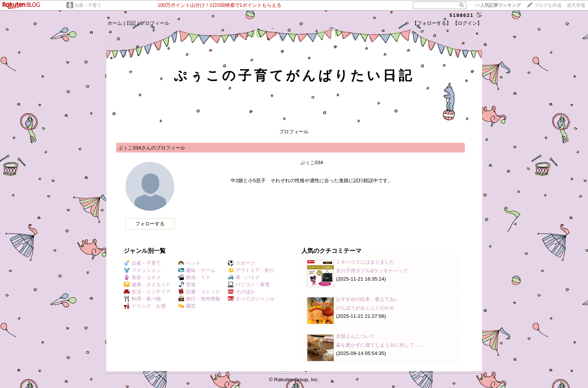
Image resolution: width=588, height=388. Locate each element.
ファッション (142, 270)
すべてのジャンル (251, 299)
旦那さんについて (355, 336)
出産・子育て (88, 5)
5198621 (462, 15)
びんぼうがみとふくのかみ (365, 308)
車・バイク (244, 277)
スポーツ (241, 263)
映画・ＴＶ (194, 277)
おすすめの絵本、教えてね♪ (367, 299)
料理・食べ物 (142, 299)
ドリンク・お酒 (145, 306)
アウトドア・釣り (251, 270)
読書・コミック (199, 292)
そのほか (241, 292)
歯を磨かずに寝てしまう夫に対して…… (380, 345)
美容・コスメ (142, 277)
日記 (131, 23)
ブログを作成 (548, 5)
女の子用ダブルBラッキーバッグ (372, 271)
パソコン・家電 (249, 285)
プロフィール (155, 23)
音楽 (187, 285)
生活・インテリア (147, 292)
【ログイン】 (467, 23)
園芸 (187, 306)
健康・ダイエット (147, 285)
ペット (189, 263)
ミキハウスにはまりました (365, 262)
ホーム (115, 23)
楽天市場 (576, 5)
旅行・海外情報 (199, 299)
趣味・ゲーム (197, 270)
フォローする (150, 224)
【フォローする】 (432, 23)
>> (498, 5)
